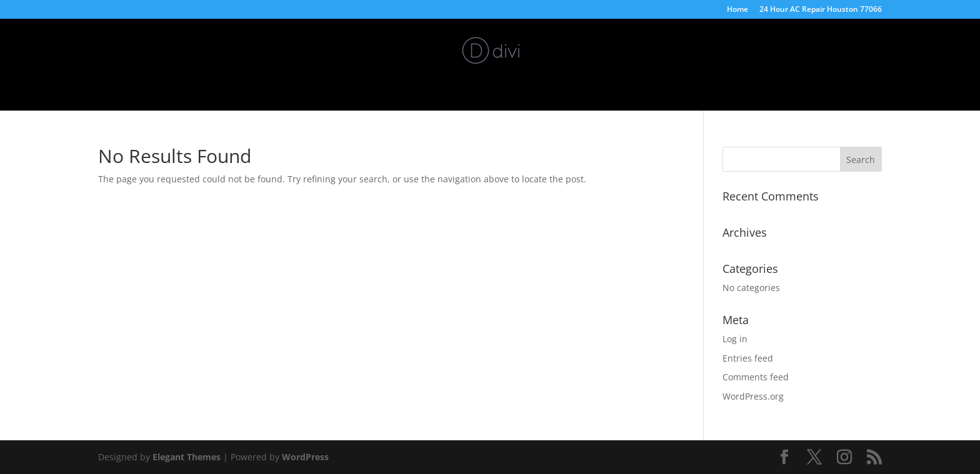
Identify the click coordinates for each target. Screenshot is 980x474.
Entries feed (748, 358)
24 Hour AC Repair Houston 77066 (821, 10)
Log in (735, 339)
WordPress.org (753, 396)
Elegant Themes (187, 457)
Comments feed (756, 377)
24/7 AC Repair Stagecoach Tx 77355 (553, 89)
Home (737, 10)
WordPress (305, 457)
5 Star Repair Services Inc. (405, 89)
